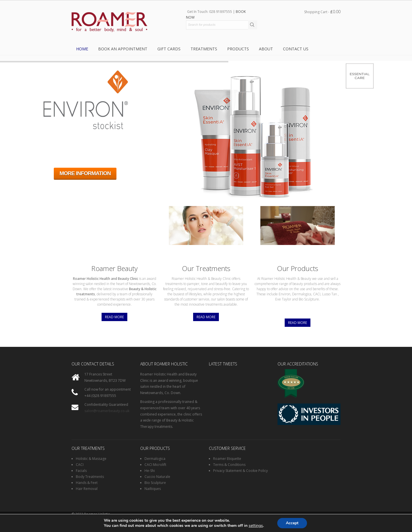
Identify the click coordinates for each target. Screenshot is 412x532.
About (266, 49)
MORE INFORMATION (85, 173)
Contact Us (296, 49)
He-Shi (150, 471)
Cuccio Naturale (157, 477)
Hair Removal (87, 489)
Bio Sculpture (155, 483)
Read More (114, 317)
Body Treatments (90, 477)
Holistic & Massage (91, 459)
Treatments (204, 49)
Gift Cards (169, 49)
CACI (80, 465)
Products (238, 49)
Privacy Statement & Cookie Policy (240, 471)
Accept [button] (292, 523)
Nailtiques (153, 489)
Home (82, 49)
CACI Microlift (155, 465)
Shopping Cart (322, 12)
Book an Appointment (123, 49)
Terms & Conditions (229, 465)
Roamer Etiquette (227, 459)
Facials (81, 471)
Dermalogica (155, 459)
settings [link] (256, 526)
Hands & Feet (87, 483)
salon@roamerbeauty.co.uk (107, 411)
